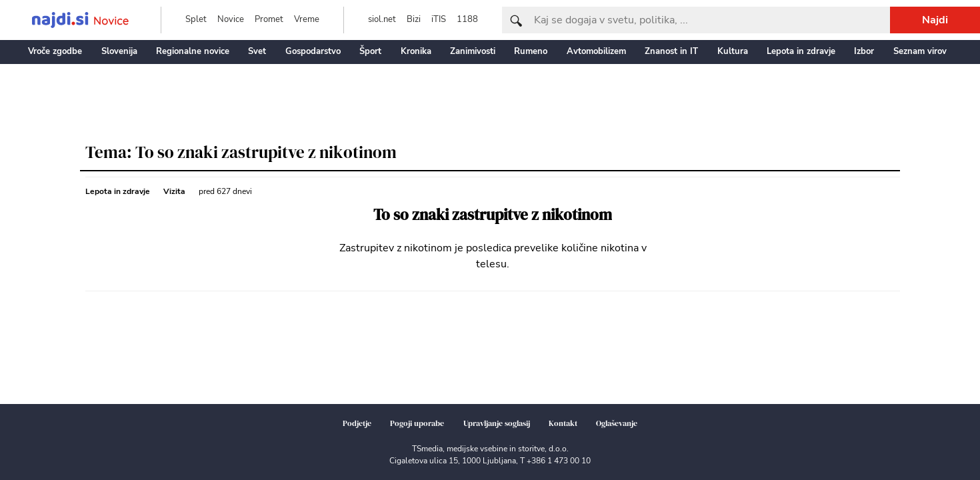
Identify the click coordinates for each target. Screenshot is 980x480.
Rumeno (531, 51)
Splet (196, 19)
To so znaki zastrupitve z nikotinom (493, 215)
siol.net (382, 19)
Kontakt (563, 423)
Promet (269, 19)
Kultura (733, 51)
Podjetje (357, 423)
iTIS (439, 19)
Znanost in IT (671, 51)
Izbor (864, 51)
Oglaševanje (617, 423)
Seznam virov (920, 51)
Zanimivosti (473, 51)
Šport (370, 51)
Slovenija (119, 51)
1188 (467, 19)
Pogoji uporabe (417, 423)
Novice (231, 19)
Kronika (416, 51)
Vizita (174, 191)
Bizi (414, 19)
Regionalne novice (193, 51)
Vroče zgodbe (55, 51)
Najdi (935, 20)
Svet (257, 51)
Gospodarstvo (313, 51)
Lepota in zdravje (801, 51)
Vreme (307, 19)
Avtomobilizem (596, 51)
